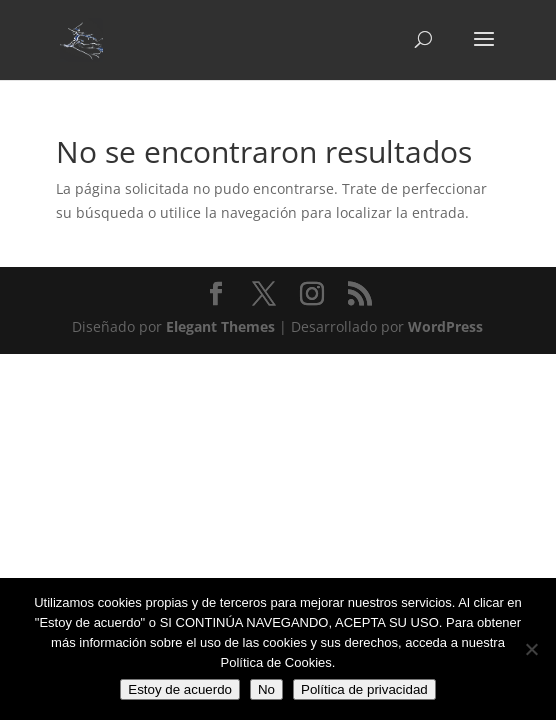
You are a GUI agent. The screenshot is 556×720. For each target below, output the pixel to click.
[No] (531, 649)
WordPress (445, 326)
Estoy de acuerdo (180, 689)
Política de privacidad (364, 689)
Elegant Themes (220, 326)
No (266, 689)
